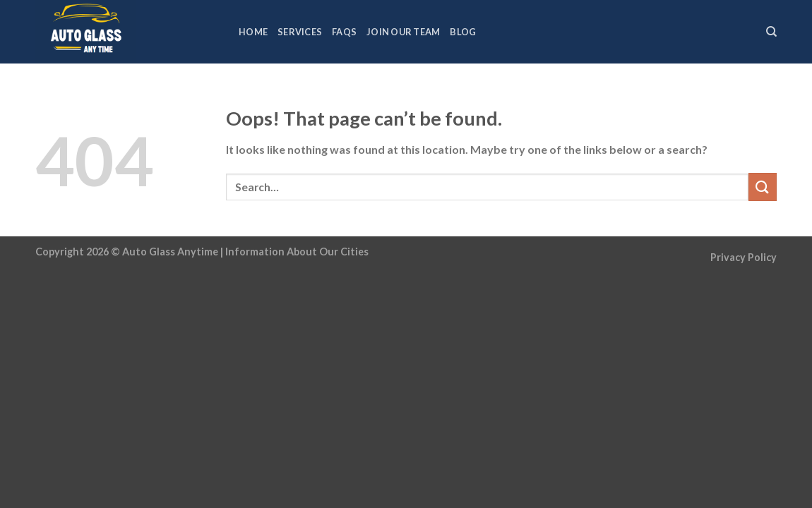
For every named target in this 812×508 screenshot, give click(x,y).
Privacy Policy (744, 257)
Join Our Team (403, 32)
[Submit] (763, 187)
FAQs (344, 32)
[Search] (771, 32)
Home (253, 32)
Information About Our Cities (297, 252)
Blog (463, 32)
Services (300, 32)
